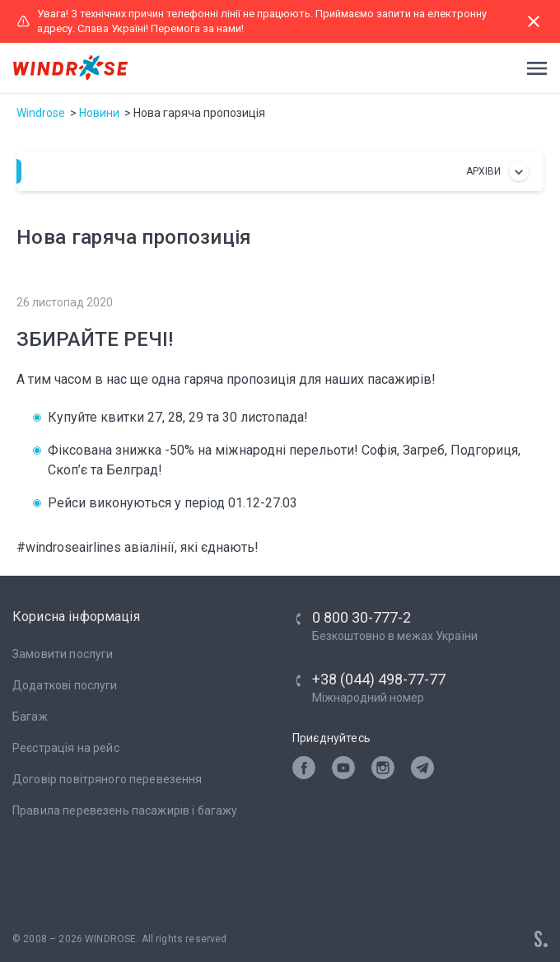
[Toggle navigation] (532, 68)
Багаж (30, 717)
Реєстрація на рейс (66, 748)
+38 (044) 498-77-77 (379, 679)
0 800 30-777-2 (362, 617)
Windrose (41, 113)
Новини (99, 113)
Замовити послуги (63, 654)
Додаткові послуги (65, 685)
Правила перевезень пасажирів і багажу (125, 810)
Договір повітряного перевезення (107, 779)
